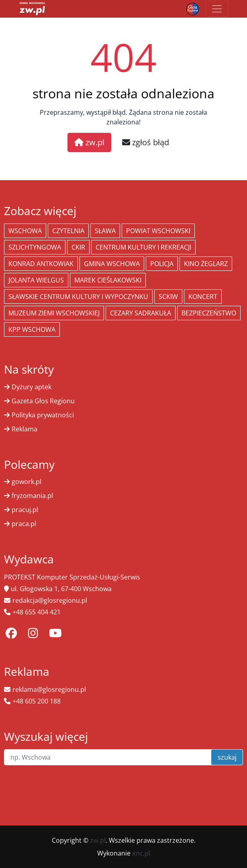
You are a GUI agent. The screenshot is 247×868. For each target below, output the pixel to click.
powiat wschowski (158, 231)
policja (162, 264)
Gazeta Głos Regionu (43, 401)
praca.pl (24, 524)
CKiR (78, 247)
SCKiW (168, 297)
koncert (203, 297)
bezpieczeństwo (209, 313)
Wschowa (25, 231)
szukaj (227, 757)
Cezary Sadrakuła (141, 313)
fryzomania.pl (32, 496)
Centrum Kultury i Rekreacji (143, 247)
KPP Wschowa (32, 329)
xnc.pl (141, 853)
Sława (105, 231)
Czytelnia (68, 231)
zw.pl (89, 142)
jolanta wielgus (36, 280)
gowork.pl (27, 482)
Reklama (24, 429)
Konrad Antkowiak (41, 264)
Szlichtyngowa (35, 247)
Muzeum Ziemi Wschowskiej (54, 313)
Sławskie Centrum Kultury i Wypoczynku (78, 297)
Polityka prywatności (43, 415)
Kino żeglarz (206, 264)
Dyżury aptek (32, 387)
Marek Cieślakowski (108, 280)
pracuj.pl (25, 510)
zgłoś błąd (146, 142)
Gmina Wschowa (112, 264)
